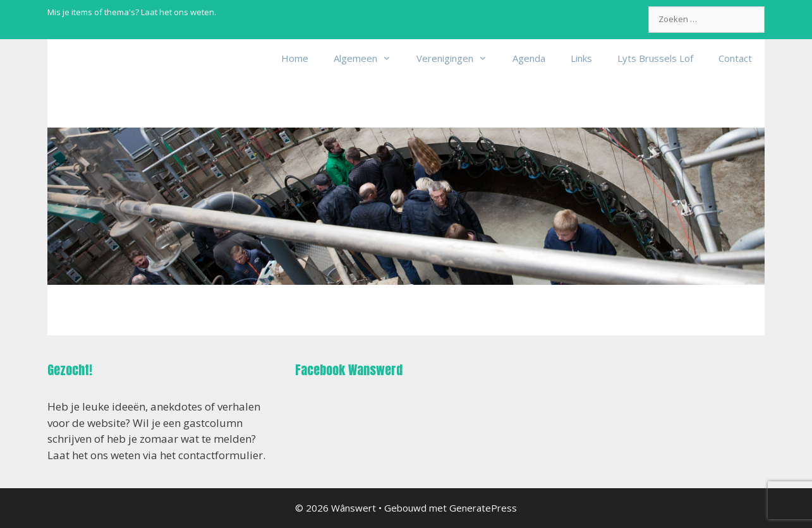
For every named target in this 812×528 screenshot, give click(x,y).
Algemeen (369, 58)
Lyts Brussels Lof (655, 58)
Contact (735, 58)
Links (581, 58)
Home (295, 58)
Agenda (529, 58)
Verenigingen (458, 58)
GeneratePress (483, 508)
